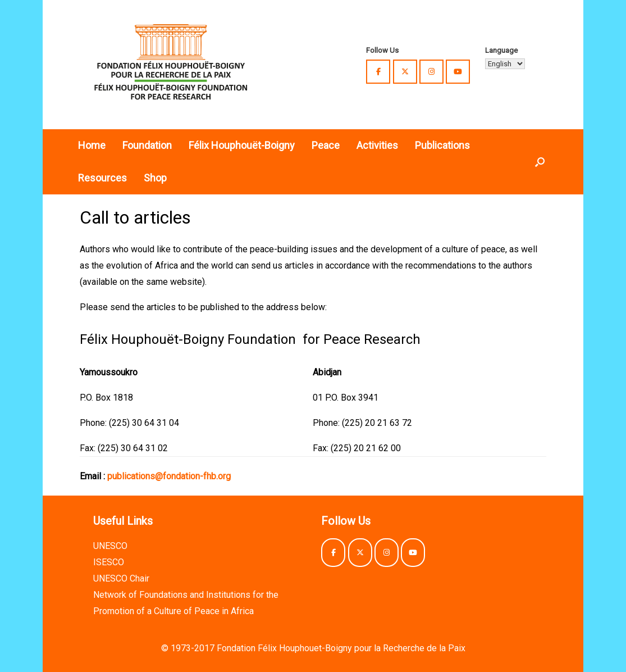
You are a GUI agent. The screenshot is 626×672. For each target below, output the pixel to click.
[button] (540, 162)
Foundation (147, 145)
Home (92, 145)
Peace (326, 145)
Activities (377, 145)
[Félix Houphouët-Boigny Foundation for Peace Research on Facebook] (378, 72)
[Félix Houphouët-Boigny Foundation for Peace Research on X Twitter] (405, 72)
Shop (155, 178)
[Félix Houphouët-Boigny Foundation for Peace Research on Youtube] (458, 72)
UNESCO (110, 546)
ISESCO (109, 562)
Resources (102, 178)
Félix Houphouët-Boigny (242, 145)
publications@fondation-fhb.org (169, 476)
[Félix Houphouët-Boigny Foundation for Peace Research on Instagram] (431, 72)
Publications (442, 145)
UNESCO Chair (121, 578)
